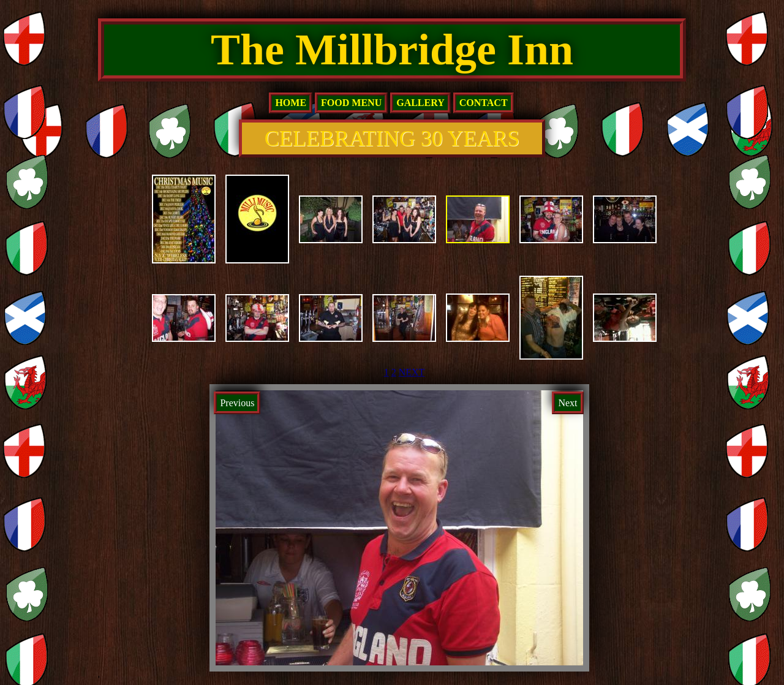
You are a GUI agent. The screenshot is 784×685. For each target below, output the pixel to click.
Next (567, 403)
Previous (237, 403)
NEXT (412, 372)
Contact (484, 103)
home (291, 103)
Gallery (420, 103)
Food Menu (351, 103)
